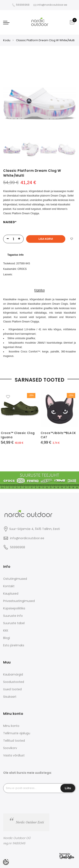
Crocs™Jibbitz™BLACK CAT (58, 435)
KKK (6, 631)
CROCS (22, 269)
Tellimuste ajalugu (17, 733)
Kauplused (11, 594)
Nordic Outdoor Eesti (30, 822)
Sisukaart (10, 697)
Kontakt (9, 586)
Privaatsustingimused (19, 601)
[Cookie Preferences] (6, 862)
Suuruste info (13, 616)
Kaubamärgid (13, 674)
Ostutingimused (15, 579)
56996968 (23, 5)
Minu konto (11, 726)
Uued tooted (12, 689)
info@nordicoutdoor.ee (27, 538)
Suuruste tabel (14, 623)
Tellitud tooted (14, 741)
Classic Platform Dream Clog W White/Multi (45, 40)
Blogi (7, 638)
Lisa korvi (46, 239)
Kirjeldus (40, 290)
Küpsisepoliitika (14, 608)
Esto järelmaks (14, 645)
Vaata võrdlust (14, 755)
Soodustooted (14, 682)
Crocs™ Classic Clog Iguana (18, 435)
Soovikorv (10, 748)
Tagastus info (15, 255)
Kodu (7, 40)
